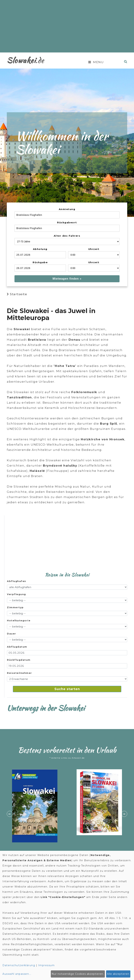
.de (26, 60)
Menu (96, 62)
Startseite (18, 294)
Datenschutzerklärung (19, 965)
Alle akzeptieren (118, 974)
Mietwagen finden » (67, 279)
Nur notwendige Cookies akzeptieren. (78, 974)
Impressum (46, 965)
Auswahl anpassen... (17, 974)
